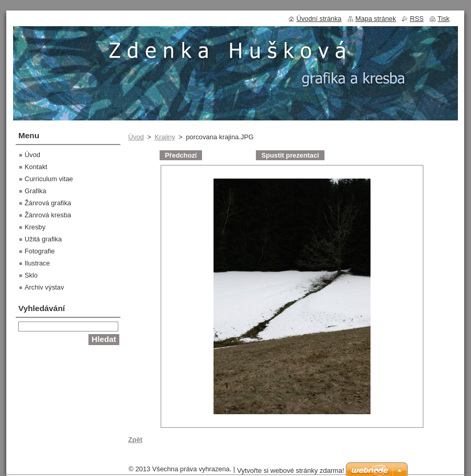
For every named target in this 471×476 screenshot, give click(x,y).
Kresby (35, 227)
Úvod (136, 137)
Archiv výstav (44, 287)
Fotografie (40, 251)
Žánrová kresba (48, 215)
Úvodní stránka (319, 19)
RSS (417, 19)
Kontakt (36, 167)
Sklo (31, 275)
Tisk (444, 19)
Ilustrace (37, 263)
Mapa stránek (376, 19)
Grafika (35, 191)
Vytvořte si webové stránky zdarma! (291, 471)
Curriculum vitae (49, 179)
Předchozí (181, 155)
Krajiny (165, 137)
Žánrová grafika (48, 203)
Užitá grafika (43, 239)
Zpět (135, 440)
